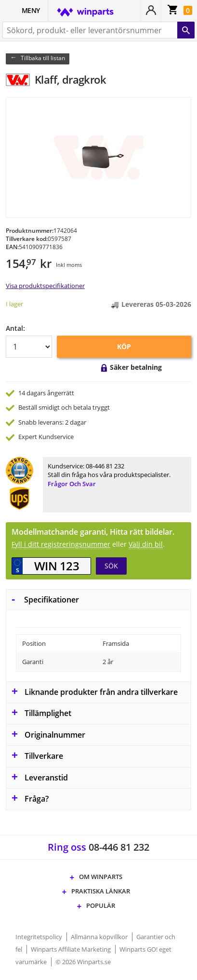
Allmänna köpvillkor (100, 937)
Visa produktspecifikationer (45, 286)
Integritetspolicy (39, 937)
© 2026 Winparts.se (83, 962)
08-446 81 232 (105, 466)
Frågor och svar (72, 484)
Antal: (15, 328)
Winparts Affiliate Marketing (72, 949)
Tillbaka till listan (43, 58)
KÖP (124, 346)
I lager (14, 304)
